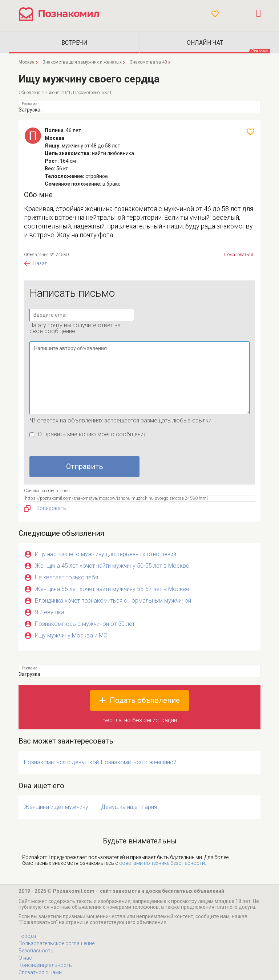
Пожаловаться (239, 255)
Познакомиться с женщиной (139, 763)
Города (27, 936)
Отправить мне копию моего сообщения (92, 435)
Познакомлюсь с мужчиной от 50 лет (85, 624)
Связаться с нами (40, 973)
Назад (40, 264)
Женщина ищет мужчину (56, 807)
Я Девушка (50, 613)
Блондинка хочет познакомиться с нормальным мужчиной (113, 601)
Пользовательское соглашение (56, 944)
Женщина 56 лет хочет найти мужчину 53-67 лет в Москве (112, 589)
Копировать (45, 509)
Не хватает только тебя (66, 578)
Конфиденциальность (45, 965)
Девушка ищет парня (129, 807)
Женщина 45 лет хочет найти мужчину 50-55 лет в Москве (112, 566)
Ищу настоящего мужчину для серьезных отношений (106, 554)
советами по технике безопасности (162, 863)
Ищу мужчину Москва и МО (71, 636)
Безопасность (36, 951)
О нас (25, 958)
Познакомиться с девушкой (61, 763)
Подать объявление (145, 701)
